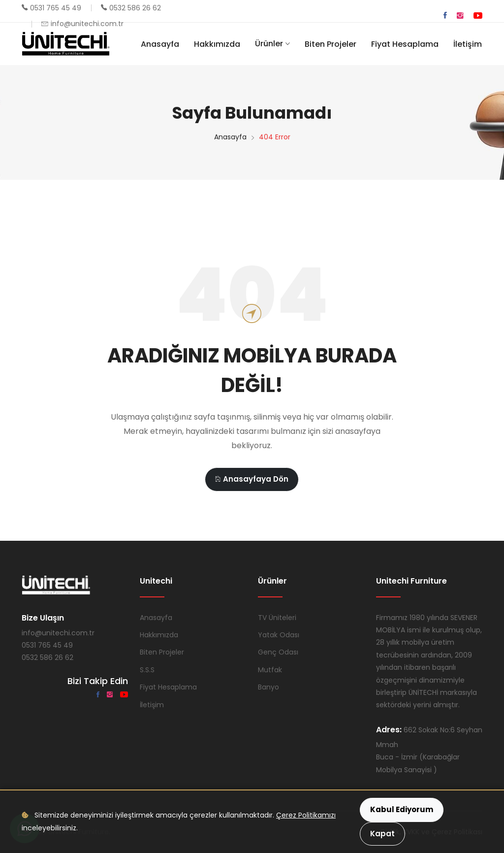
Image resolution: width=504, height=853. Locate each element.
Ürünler (269, 44)
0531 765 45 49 (56, 8)
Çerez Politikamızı (306, 815)
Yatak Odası (279, 635)
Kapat (382, 834)
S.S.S (147, 670)
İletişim (468, 44)
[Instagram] (460, 16)
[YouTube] (478, 16)
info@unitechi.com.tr (87, 24)
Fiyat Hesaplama (405, 44)
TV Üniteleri (277, 618)
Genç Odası (278, 652)
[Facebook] (445, 16)
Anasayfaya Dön (252, 479)
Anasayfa (160, 44)
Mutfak (270, 670)
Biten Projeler (331, 44)
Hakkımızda (217, 44)
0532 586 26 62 (135, 8)
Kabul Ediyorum (402, 809)
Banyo (268, 687)
